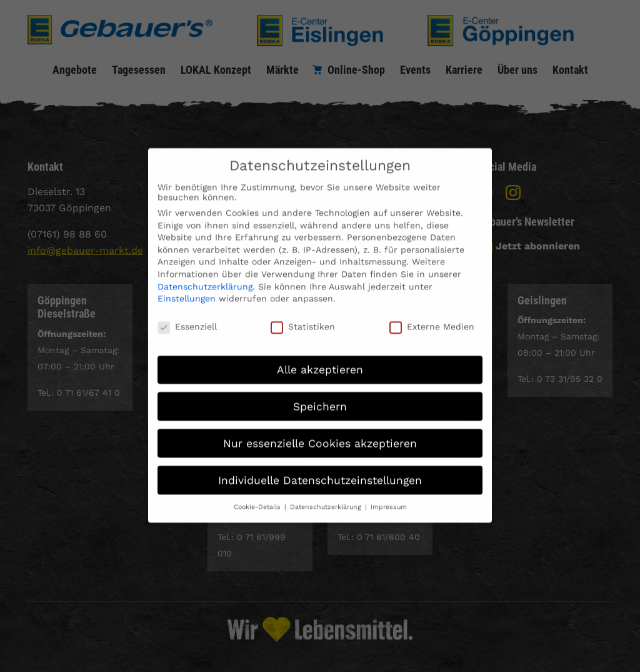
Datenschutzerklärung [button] (327, 499)
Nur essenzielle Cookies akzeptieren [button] (320, 434)
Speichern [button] (320, 398)
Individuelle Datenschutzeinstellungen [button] (320, 471)
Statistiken (303, 318)
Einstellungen (187, 290)
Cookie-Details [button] (258, 499)
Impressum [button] (389, 499)
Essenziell (187, 318)
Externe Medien (432, 318)
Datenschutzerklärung (205, 278)
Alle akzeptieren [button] (320, 361)
